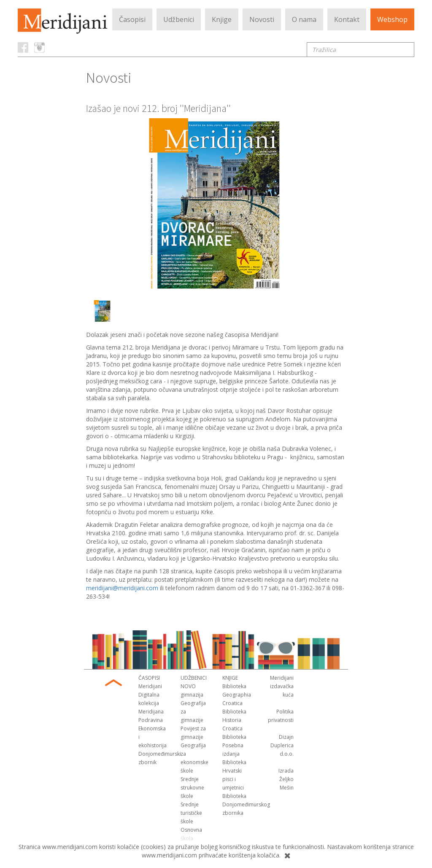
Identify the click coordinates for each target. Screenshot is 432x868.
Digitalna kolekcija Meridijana (151, 703)
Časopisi (132, 19)
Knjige (222, 19)
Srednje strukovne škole (192, 788)
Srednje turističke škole (191, 813)
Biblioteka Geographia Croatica (237, 695)
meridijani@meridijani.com (122, 588)
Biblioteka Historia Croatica (234, 720)
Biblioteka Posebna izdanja (234, 745)
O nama (304, 19)
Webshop (392, 19)
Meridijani (150, 686)
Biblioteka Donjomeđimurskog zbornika (246, 804)
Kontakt (347, 19)
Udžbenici (179, 19)
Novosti (262, 19)
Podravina (151, 720)
